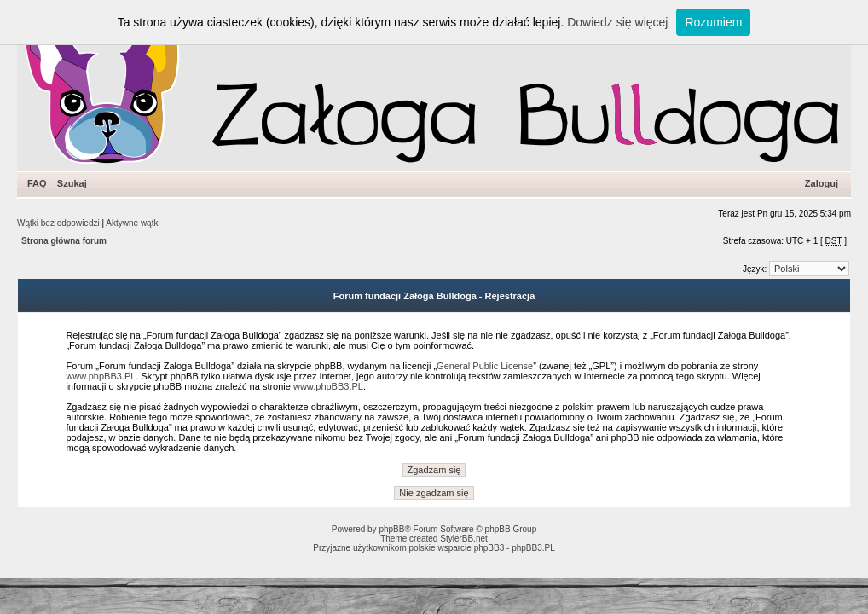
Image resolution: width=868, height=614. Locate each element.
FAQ (37, 183)
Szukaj (72, 183)
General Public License (485, 366)
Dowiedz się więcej (617, 22)
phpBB (391, 529)
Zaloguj (822, 183)
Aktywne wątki (133, 223)
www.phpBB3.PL (101, 376)
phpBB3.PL (533, 548)
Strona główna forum (64, 241)
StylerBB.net (464, 539)
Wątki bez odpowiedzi (58, 223)
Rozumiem (713, 22)
